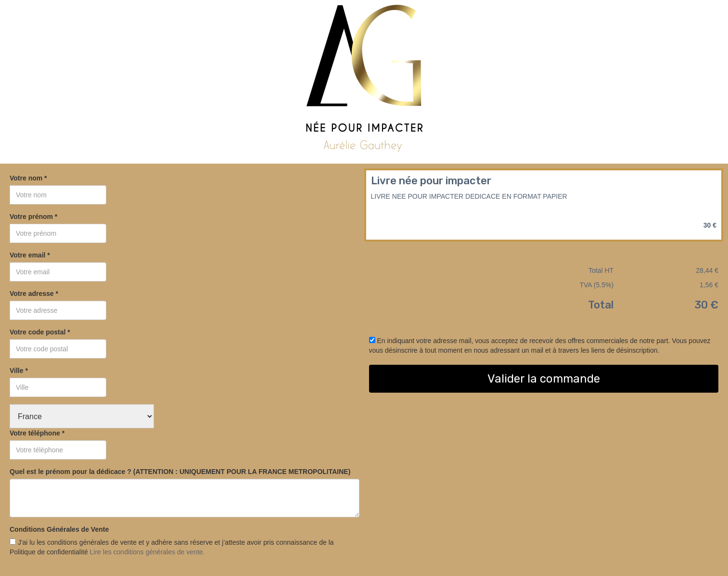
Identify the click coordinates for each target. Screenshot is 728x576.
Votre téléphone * (37, 433)
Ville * (19, 371)
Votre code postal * (40, 332)
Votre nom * (28, 178)
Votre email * (30, 255)
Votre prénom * (33, 217)
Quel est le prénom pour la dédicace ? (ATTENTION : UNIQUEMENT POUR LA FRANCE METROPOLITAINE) (180, 472)
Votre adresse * (34, 294)
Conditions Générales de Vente (59, 529)
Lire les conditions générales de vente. (147, 552)
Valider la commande (544, 379)
